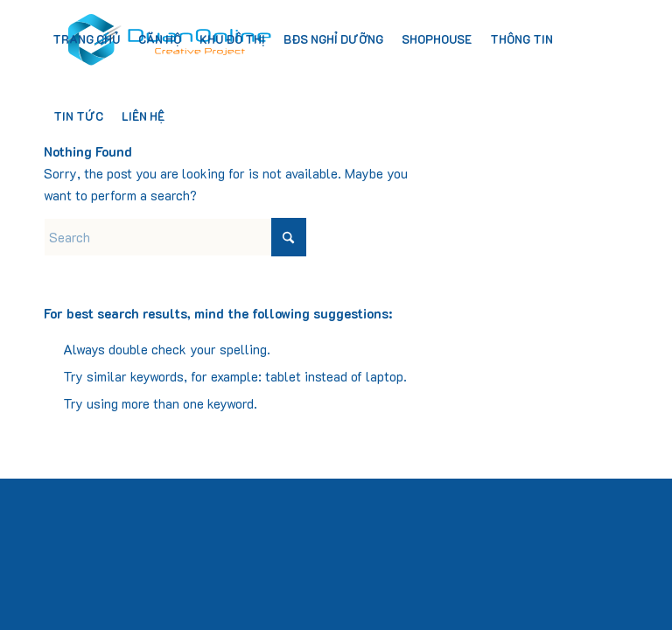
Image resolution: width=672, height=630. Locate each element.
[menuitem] (86, 39)
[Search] (175, 237)
